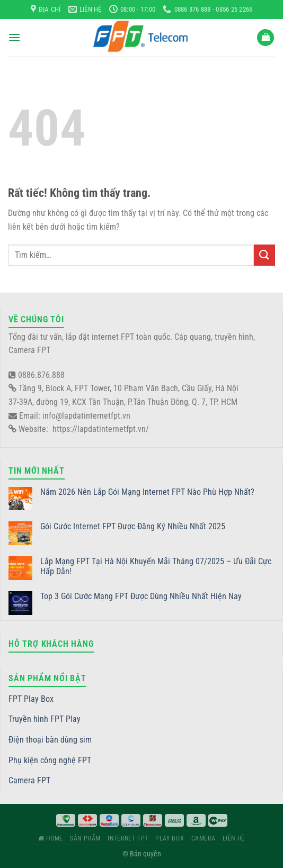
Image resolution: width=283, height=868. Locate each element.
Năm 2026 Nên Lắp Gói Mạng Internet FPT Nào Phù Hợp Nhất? (147, 492)
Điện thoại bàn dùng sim (50, 740)
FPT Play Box (31, 699)
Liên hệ (234, 838)
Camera (204, 838)
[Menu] (14, 37)
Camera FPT (29, 780)
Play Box (170, 838)
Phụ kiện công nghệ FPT (50, 760)
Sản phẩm (85, 838)
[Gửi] (264, 255)
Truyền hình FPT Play (45, 719)
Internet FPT (128, 838)
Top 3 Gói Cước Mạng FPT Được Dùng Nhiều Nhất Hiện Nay (141, 596)
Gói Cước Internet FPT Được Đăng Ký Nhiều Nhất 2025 (133, 526)
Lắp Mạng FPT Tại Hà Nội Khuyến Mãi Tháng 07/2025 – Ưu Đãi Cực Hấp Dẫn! (156, 566)
